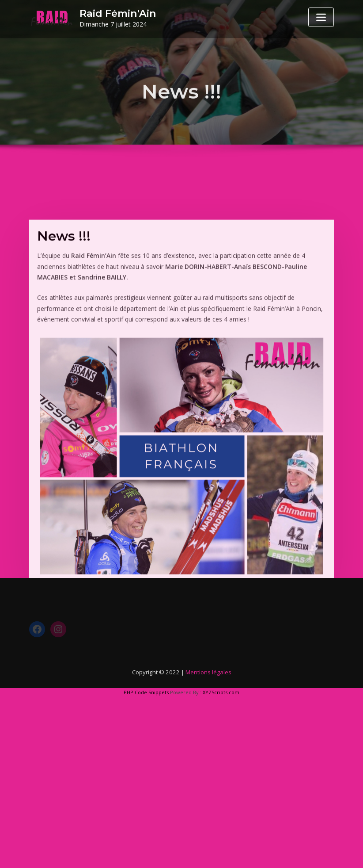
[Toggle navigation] (321, 17)
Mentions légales (208, 672)
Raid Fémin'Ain (118, 13)
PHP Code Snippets (146, 692)
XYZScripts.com (221, 692)
